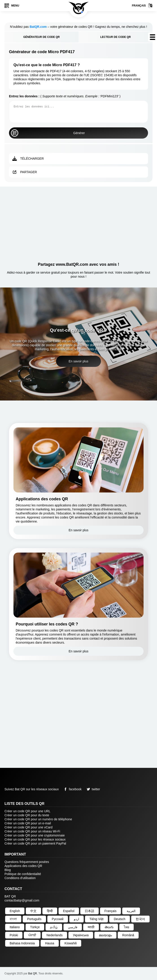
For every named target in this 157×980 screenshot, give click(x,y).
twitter (93, 789)
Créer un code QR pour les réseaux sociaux (35, 839)
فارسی (73, 927)
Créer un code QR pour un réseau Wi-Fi (32, 831)
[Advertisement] (78, 222)
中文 (33, 911)
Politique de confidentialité (23, 874)
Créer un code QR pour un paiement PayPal (35, 843)
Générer (48, 133)
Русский (58, 919)
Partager (25, 172)
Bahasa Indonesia (22, 943)
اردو (76, 919)
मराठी (91, 927)
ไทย (126, 927)
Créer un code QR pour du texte (27, 815)
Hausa (50, 943)
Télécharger (28, 159)
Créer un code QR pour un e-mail (28, 823)
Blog (8, 870)
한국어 (140, 919)
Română (128, 935)
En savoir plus (78, 361)
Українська (81, 935)
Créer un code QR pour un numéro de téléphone (38, 819)
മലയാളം (105, 935)
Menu (12, 6)
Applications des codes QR (23, 866)
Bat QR (32, 973)
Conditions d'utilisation (20, 878)
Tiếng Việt (97, 919)
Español (69, 911)
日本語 (89, 911)
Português (34, 919)
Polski (14, 935)
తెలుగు (109, 927)
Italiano (15, 927)
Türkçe (35, 927)
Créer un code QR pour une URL (27, 811)
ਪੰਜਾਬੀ (32, 935)
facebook (72, 789)
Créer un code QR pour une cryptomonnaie (35, 835)
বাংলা (13, 919)
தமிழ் (54, 927)
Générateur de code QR (41, 37)
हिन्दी (50, 911)
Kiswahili (71, 943)
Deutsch (119, 919)
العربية (131, 911)
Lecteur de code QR (116, 37)
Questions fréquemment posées (27, 862)
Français (142, 6)
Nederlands (55, 935)
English (15, 911)
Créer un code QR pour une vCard (28, 827)
